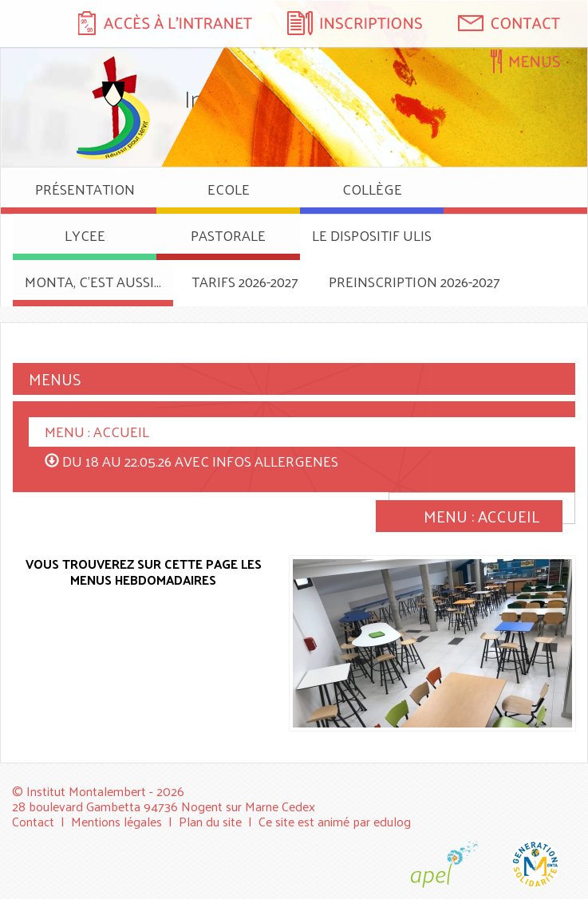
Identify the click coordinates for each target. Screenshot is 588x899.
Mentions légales (116, 821)
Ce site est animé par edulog (335, 821)
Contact (33, 821)
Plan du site (210, 821)
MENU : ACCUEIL (97, 431)
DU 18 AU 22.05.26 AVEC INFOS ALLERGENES (200, 461)
